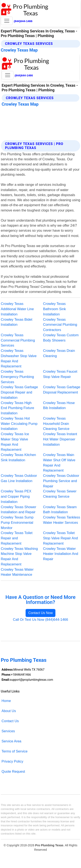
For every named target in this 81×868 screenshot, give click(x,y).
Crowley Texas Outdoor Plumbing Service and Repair (61, 481)
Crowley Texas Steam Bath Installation (60, 510)
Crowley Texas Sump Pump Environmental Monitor (17, 522)
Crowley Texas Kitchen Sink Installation (18, 457)
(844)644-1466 (23, 21)
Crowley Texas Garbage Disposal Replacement (62, 390)
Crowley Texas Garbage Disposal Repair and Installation (19, 392)
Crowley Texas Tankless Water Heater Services (62, 520)
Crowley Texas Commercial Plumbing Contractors (60, 325)
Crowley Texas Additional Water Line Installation (17, 309)
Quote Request (13, 771)
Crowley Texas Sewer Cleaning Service (60, 494)
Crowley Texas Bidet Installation (17, 322)
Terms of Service (14, 751)
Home (6, 701)
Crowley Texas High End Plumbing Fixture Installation (18, 408)
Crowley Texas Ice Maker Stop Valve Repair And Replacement (15, 442)
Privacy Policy (12, 761)
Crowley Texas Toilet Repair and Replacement (17, 538)
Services (8, 731)
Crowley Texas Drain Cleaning (59, 353)
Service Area (11, 741)
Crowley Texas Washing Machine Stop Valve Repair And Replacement (19, 556)
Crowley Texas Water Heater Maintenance (17, 572)
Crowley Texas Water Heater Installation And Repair (61, 554)
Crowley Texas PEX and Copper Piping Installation (16, 496)
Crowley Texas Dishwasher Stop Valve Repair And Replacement (19, 358)
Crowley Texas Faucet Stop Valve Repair (60, 374)
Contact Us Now (41, 613)
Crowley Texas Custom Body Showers (61, 338)
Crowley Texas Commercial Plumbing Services (18, 340)
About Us (9, 711)
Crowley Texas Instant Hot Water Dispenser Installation (60, 439)
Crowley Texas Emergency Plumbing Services (17, 377)
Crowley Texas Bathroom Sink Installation (55, 309)
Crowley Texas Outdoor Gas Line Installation (19, 478)
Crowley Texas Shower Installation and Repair (19, 510)
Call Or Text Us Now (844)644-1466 (40, 619)
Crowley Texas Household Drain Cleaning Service (56, 424)
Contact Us (10, 721)
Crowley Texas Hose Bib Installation (59, 405)
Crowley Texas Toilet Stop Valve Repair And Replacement (61, 538)
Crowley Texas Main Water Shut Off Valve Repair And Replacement (59, 463)
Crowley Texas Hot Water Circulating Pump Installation (19, 424)
